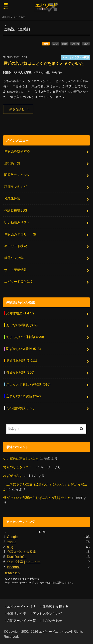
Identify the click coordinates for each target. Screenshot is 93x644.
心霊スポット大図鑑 (21, 552)
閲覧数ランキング (17, 175)
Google (12, 537)
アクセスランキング (48, 613)
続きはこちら (12, 573)
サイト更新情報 (15, 270)
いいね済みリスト (17, 222)
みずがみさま (13, 476)
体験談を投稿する (17, 151)
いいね (75, 44)
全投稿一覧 (12, 163)
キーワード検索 (15, 246)
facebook (14, 567)
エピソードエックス (54, 631)
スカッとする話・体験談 (28, 384)
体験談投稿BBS (16, 210)
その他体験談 (20, 408)
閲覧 (65, 44)
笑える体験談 (22, 360)
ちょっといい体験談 (25, 337)
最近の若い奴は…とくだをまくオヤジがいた (43, 63)
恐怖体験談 (20, 313)
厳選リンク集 (14, 258)
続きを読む (17, 109)
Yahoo (11, 542)
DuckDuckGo (17, 557)
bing (10, 547)
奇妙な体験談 (20, 372)
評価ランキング (15, 187)
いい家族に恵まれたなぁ (21, 458)
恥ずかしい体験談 (23, 349)
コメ (86, 44)
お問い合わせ (52, 621)
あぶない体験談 (22, 325)
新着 (46, 44)
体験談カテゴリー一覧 (20, 234)
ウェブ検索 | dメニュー (24, 562)
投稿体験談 (12, 199)
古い (55, 44)
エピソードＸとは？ (19, 281)
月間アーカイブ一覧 (21, 621)
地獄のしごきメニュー (19, 467)
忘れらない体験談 (23, 396)
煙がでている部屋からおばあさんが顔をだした (37, 498)
